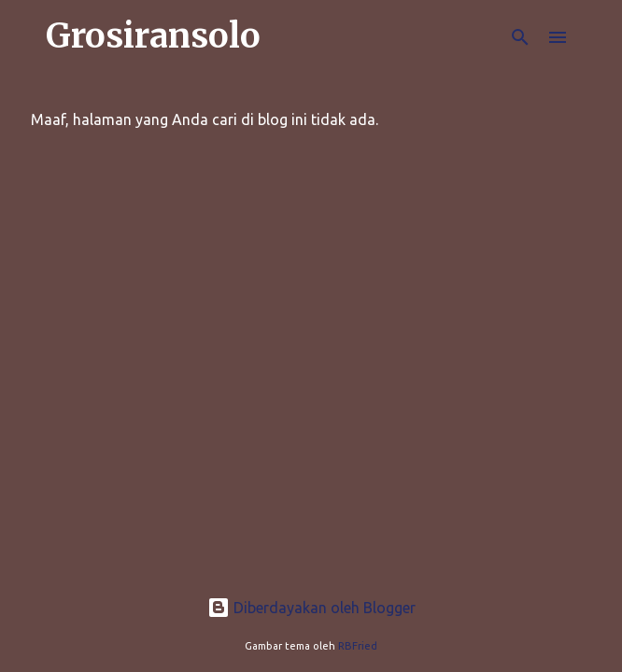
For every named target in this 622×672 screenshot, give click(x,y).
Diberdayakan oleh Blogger (311, 608)
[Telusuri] (520, 37)
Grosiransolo (153, 36)
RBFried (358, 646)
